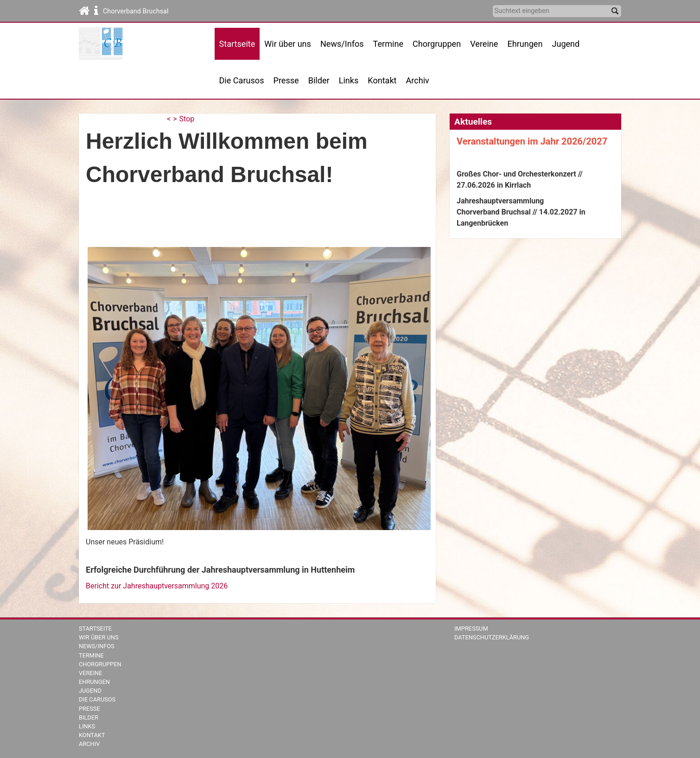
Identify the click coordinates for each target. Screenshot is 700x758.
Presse (286, 80)
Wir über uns (99, 637)
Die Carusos (242, 80)
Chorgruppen (100, 664)
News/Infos (342, 44)
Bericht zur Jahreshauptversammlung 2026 (157, 586)
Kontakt (382, 80)
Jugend (566, 44)
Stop (187, 119)
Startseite (95, 629)
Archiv (418, 80)
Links (349, 80)
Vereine (484, 44)
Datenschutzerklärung (492, 637)
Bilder (319, 80)
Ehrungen (525, 44)
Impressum (471, 629)
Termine (91, 655)
